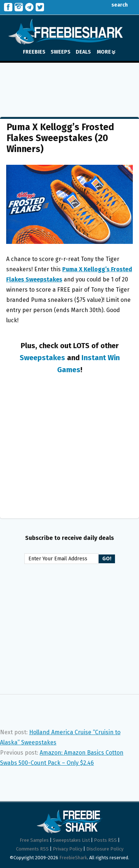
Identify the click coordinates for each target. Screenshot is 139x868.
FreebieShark (73, 858)
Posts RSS (105, 840)
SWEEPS (61, 52)
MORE (106, 52)
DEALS (83, 52)
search (114, 5)
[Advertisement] (69, 85)
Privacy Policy (67, 849)
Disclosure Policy (105, 849)
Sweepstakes (42, 358)
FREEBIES (34, 52)
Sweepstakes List (71, 840)
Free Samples (34, 840)
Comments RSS (32, 849)
